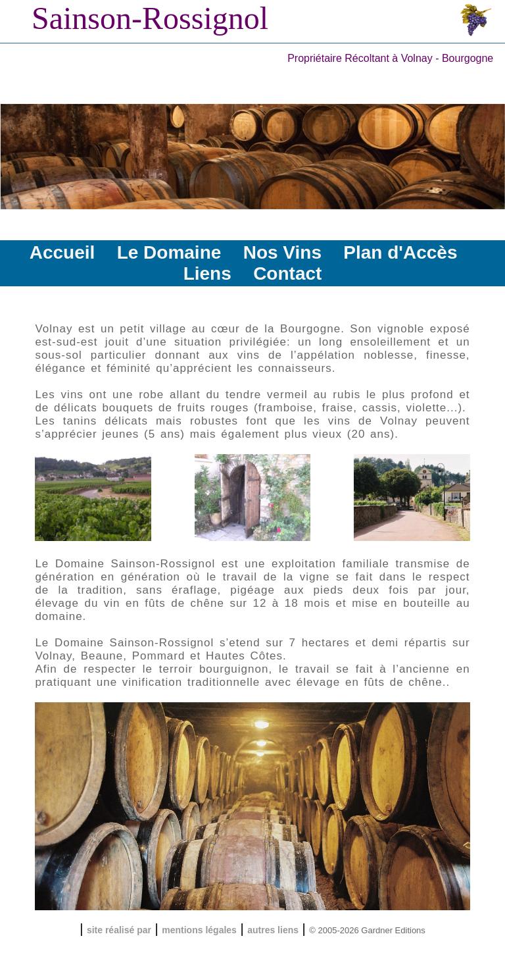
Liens (207, 273)
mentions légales (199, 930)
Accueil (62, 252)
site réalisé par (119, 930)
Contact (287, 273)
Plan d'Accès (400, 252)
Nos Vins (282, 252)
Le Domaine (169, 252)
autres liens (273, 930)
